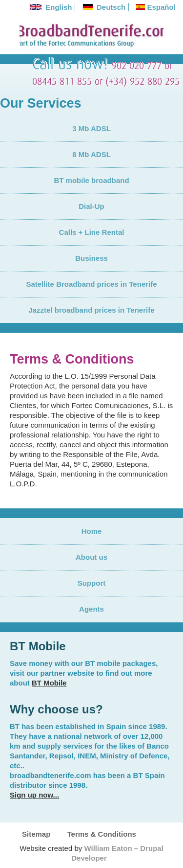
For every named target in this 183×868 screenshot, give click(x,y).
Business (91, 258)
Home (92, 531)
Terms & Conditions (102, 834)
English (51, 7)
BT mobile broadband (91, 180)
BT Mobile (49, 683)
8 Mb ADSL (91, 154)
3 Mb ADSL (91, 128)
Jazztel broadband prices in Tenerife (91, 310)
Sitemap (36, 834)
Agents (91, 609)
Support (92, 583)
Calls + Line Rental (92, 232)
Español (156, 7)
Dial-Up (91, 206)
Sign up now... (34, 795)
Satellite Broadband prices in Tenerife (91, 284)
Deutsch (104, 7)
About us (91, 557)
